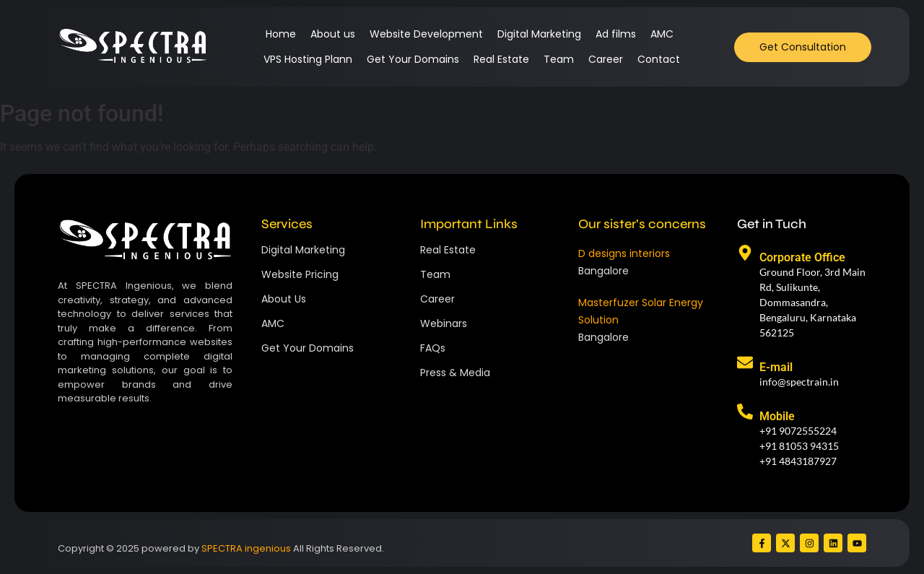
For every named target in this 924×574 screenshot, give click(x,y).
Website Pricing (300, 274)
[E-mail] (745, 364)
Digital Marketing (539, 34)
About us (333, 34)
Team (559, 59)
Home (281, 34)
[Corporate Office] (745, 254)
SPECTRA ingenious (246, 548)
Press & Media (455, 373)
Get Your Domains (413, 59)
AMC (662, 34)
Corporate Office (802, 257)
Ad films (616, 34)
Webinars (444, 323)
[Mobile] (745, 413)
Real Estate (501, 59)
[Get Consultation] (803, 47)
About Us (284, 299)
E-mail (776, 367)
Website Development (426, 34)
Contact (659, 59)
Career (606, 59)
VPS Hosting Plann (308, 59)
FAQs (433, 348)
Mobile (777, 416)
